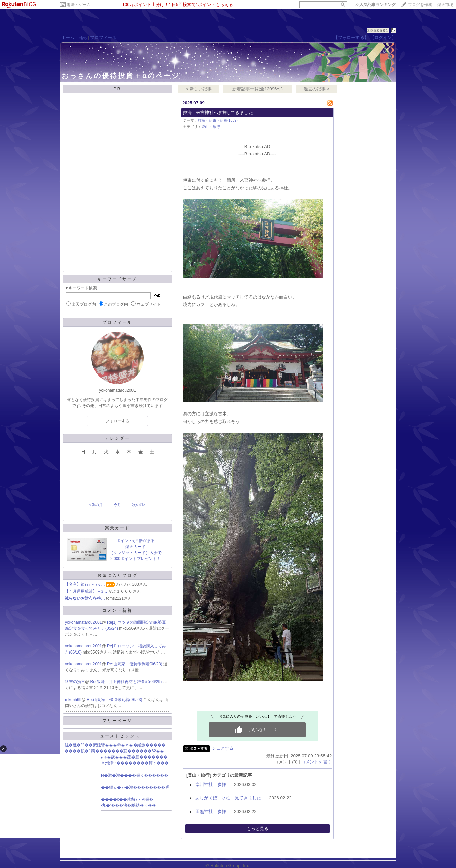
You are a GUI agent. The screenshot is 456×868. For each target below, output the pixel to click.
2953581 (378, 30)
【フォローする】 (351, 37)
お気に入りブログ (117, 575)
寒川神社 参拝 (211, 784)
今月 (117, 505)
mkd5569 (73, 700)
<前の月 (96, 505)
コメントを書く (316, 762)
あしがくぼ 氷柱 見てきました (228, 798)
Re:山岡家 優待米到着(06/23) (135, 664)
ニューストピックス (118, 736)
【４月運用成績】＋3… (86, 591)
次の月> (139, 505)
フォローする (117, 421)
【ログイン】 (383, 37)
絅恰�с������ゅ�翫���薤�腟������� (116, 757)
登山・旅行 (211, 127)
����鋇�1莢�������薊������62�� (114, 751)
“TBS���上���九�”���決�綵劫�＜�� (110, 805)
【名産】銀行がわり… (85, 584)
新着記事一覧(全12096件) (258, 89)
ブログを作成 (420, 5)
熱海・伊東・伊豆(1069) (218, 120)
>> (375, 5)
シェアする (222, 748)
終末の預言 (75, 682)
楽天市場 (445, 5)
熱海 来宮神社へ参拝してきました (218, 112)
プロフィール (103, 37)
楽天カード (118, 528)
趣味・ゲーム (79, 5)
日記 (82, 37)
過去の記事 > (317, 89)
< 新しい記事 (199, 89)
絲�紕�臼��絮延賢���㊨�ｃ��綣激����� (115, 745)
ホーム (68, 37)
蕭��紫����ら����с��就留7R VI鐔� (109, 799)
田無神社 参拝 (211, 811)
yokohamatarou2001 (83, 622)
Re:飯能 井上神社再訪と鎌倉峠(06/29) (127, 682)
